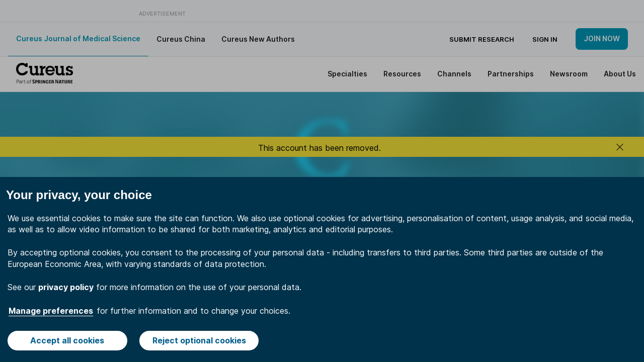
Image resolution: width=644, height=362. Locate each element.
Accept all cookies (67, 340)
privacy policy (66, 287)
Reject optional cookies (199, 340)
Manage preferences (51, 311)
